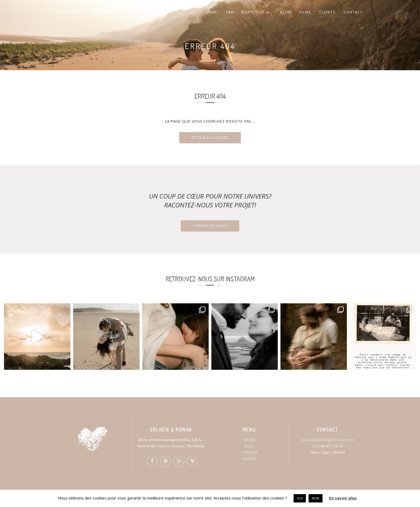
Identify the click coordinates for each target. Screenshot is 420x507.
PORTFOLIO (255, 12)
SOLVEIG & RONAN (85, 12)
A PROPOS (249, 452)
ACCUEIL (249, 440)
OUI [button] (300, 498)
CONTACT (353, 12)
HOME (211, 12)
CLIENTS (328, 12)
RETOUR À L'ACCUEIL (210, 138)
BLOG (286, 12)
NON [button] (316, 498)
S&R (230, 12)
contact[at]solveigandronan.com (328, 440)
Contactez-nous (210, 226)
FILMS (305, 12)
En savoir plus (343, 498)
